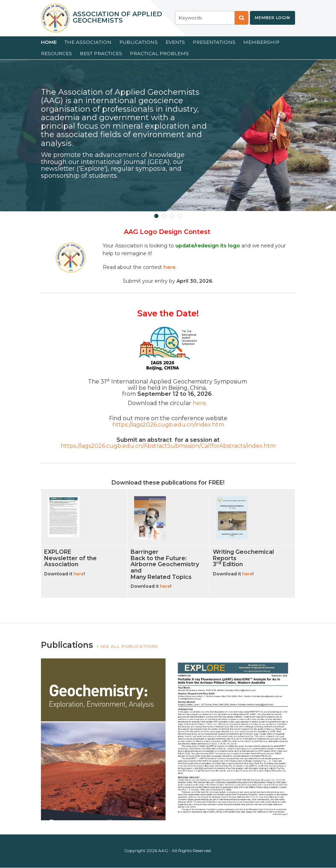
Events (175, 42)
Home (49, 42)
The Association (88, 42)
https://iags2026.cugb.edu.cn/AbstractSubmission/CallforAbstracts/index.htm (168, 446)
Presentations (214, 42)
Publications (139, 42)
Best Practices (101, 53)
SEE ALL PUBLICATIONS (129, 646)
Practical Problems (159, 53)
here (199, 403)
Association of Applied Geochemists (117, 17)
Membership (261, 42)
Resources (56, 53)
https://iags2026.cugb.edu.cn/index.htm (168, 425)
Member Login (272, 18)
